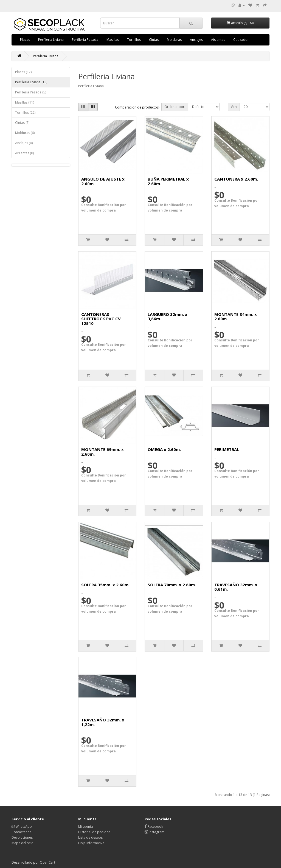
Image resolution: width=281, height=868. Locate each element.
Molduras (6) (25, 133)
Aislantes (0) (24, 153)
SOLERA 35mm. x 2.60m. (105, 585)
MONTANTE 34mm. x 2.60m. (236, 317)
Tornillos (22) (25, 112)
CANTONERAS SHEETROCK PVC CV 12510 (101, 319)
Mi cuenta (86, 826)
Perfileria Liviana (51, 40)
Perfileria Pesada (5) (31, 92)
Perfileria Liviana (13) (31, 82)
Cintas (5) (22, 123)
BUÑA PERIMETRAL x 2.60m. (168, 181)
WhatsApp (22, 826)
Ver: (234, 107)
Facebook (154, 826)
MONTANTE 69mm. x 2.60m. (102, 452)
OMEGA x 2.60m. (164, 449)
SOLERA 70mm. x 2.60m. (172, 585)
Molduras (174, 40)
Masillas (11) (25, 102)
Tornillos (134, 40)
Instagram (154, 832)
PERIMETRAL (227, 449)
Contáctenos (21, 832)
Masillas (113, 40)
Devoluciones (22, 837)
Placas (25, 40)
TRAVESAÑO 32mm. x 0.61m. (236, 587)
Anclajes (196, 40)
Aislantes (218, 40)
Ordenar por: (175, 107)
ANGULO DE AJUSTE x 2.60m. (103, 181)
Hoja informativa (91, 843)
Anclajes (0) (24, 143)
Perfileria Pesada (85, 40)
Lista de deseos (90, 837)
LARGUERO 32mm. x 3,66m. (168, 317)
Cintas (154, 40)
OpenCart (47, 862)
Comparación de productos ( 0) (140, 107)
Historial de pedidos (94, 832)
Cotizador (241, 40)
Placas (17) (23, 72)
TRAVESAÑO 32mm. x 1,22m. (103, 722)
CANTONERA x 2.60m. (236, 179)
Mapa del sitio (23, 843)
